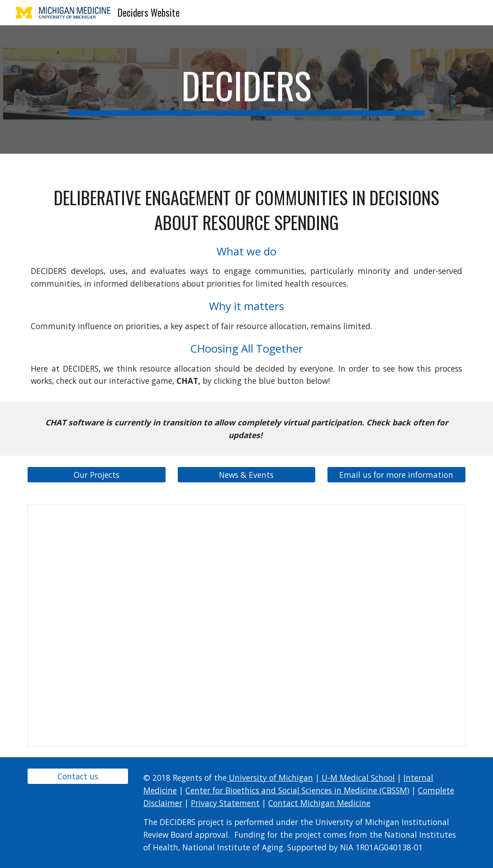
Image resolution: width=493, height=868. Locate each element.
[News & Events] (246, 475)
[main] (246, 90)
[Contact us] (78, 776)
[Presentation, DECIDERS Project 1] (246, 625)
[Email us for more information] (396, 475)
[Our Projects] (96, 475)
